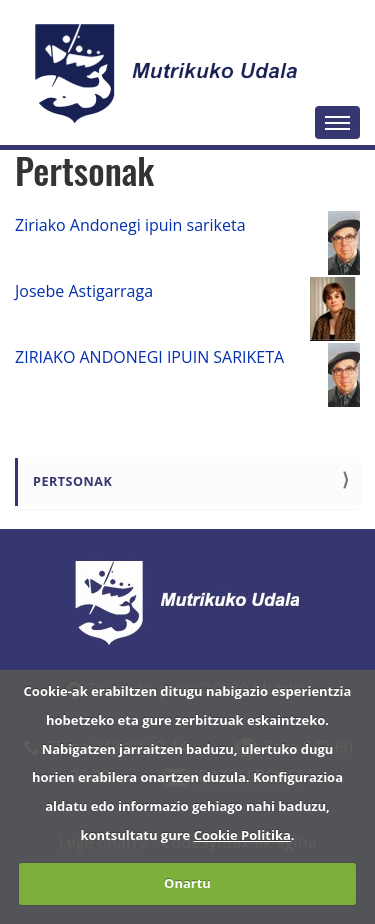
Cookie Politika (242, 835)
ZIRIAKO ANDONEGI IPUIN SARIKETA (149, 357)
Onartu (187, 883)
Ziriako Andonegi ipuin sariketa (130, 225)
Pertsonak (72, 481)
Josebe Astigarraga (84, 291)
